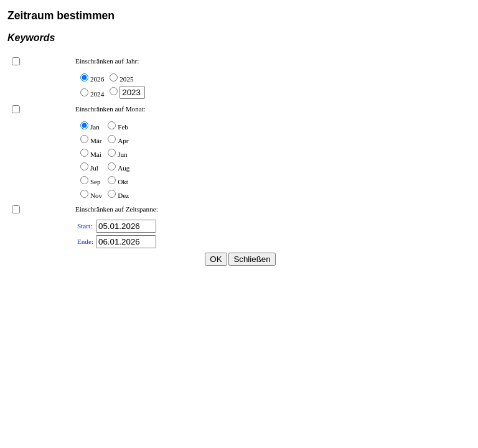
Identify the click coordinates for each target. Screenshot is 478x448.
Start (84, 226)
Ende (84, 241)
